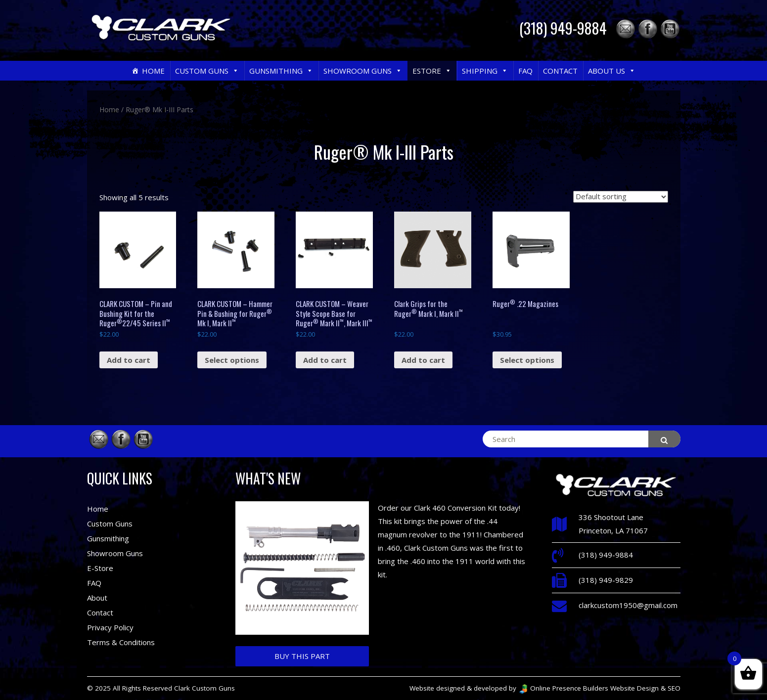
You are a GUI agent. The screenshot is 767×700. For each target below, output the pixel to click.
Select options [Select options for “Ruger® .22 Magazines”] (527, 360)
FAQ (525, 71)
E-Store (100, 568)
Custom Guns (207, 71)
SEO (674, 688)
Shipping (485, 71)
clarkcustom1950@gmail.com (628, 605)
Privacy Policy (110, 627)
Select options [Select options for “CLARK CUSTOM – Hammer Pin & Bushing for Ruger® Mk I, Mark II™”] (232, 360)
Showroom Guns (363, 71)
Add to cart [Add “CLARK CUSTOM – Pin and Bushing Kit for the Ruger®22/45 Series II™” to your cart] (129, 360)
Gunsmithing (281, 71)
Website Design (634, 688)
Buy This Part (302, 656)
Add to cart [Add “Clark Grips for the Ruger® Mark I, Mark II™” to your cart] (423, 360)
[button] (235, 71)
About (97, 598)
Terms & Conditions (121, 642)
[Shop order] (621, 197)
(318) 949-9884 (563, 28)
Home (153, 71)
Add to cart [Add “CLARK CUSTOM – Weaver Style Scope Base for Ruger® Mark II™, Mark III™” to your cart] (325, 360)
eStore (432, 71)
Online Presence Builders (563, 688)
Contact (560, 71)
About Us (612, 71)
